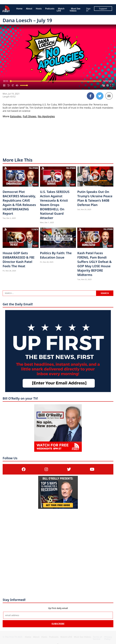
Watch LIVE (61, 10)
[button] (4, 85)
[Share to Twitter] (100, 96)
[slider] (56, 81)
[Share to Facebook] (91, 96)
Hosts (39, 9)
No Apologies (46, 116)
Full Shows (30, 116)
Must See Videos (75, 10)
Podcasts (50, 9)
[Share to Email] (109, 96)
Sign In (88, 10)
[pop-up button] (108, 85)
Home (19, 9)
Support (103, 9)
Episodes (16, 116)
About (29, 9)
